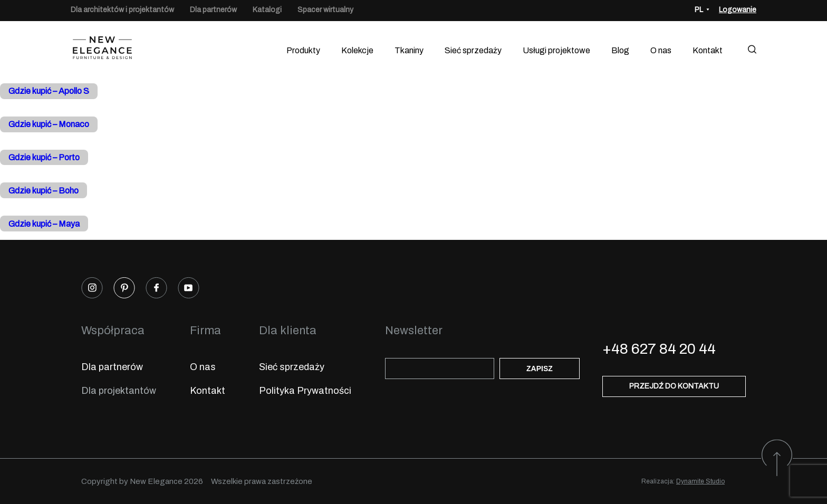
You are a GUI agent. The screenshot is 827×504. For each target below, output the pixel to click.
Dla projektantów (119, 391)
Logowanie (738, 10)
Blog (620, 50)
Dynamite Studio (700, 481)
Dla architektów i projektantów (122, 10)
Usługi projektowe (556, 50)
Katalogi (267, 10)
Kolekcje (357, 50)
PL (699, 10)
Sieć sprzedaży (473, 50)
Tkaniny (409, 50)
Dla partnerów (213, 10)
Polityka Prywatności (305, 391)
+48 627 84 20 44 (659, 349)
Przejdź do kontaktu (674, 386)
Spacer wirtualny (325, 10)
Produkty (303, 50)
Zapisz (540, 369)
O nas (661, 50)
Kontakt (708, 50)
